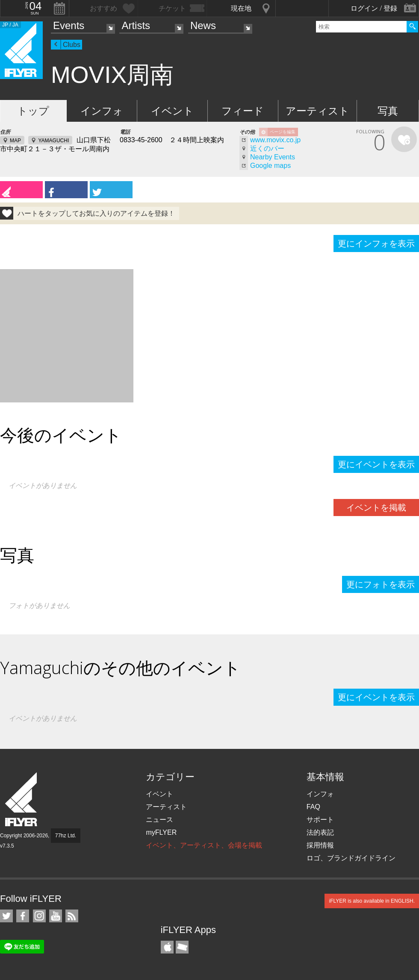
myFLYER (161, 832)
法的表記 (320, 832)
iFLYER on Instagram (39, 916)
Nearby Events (273, 157)
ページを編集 (283, 132)
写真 (388, 111)
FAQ (313, 807)
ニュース (159, 820)
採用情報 (320, 845)
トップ (33, 111)
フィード (243, 111)
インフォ (102, 111)
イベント (172, 111)
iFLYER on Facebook (23, 916)
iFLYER (22, 800)
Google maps (270, 166)
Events (69, 25)
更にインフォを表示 (376, 244)
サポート (320, 820)
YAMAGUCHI (53, 141)
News (203, 25)
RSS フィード (72, 916)
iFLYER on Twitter (6, 916)
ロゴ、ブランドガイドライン (351, 858)
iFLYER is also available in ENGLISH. (372, 901)
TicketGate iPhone (182, 947)
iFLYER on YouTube (56, 916)
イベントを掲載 (376, 508)
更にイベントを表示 (376, 464)
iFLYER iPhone (167, 947)
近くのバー (267, 148)
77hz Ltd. (66, 836)
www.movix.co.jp (275, 140)
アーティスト (317, 111)
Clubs (72, 45)
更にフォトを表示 (381, 584)
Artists (136, 25)
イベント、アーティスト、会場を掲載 (204, 845)
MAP (15, 141)
